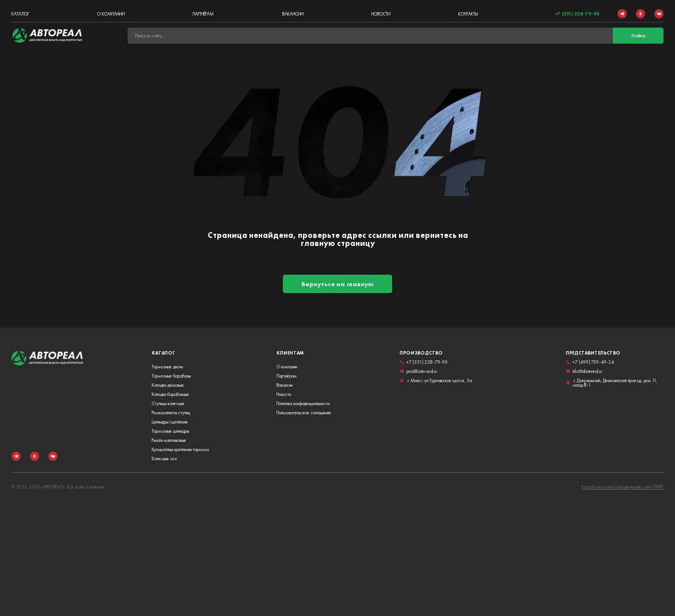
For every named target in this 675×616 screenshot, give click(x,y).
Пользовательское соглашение (304, 413)
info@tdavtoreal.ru (584, 371)
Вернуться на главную (337, 284)
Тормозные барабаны (171, 376)
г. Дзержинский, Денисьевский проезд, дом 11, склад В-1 (611, 383)
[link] (47, 36)
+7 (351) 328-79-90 (577, 14)
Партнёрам (203, 14)
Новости (381, 14)
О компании (111, 14)
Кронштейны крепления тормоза (180, 449)
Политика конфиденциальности (303, 403)
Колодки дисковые (168, 385)
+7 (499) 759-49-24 (590, 362)
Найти (638, 36)
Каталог (20, 14)
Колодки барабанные (170, 394)
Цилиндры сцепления (170, 422)
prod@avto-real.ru (418, 371)
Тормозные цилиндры (170, 431)
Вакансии (293, 14)
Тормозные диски (167, 367)
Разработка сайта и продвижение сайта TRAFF (622, 487)
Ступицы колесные (168, 403)
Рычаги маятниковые (169, 440)
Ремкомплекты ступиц (171, 413)
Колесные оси (164, 459)
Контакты (468, 14)
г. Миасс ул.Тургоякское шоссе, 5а (436, 380)
